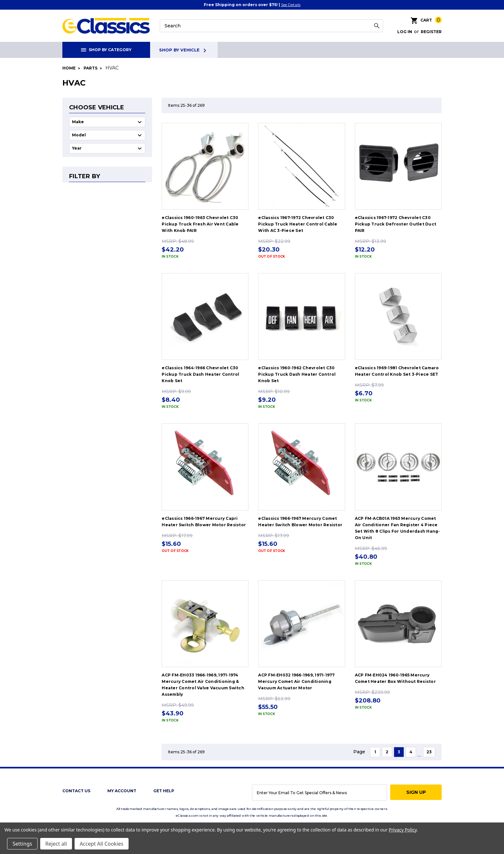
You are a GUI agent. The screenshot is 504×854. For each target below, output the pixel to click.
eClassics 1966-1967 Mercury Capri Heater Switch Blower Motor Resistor (204, 522)
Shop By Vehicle (184, 51)
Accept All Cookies (102, 844)
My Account (122, 791)
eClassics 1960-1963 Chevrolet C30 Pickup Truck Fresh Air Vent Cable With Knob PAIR (200, 224)
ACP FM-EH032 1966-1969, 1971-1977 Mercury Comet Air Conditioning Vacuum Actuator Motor (296, 681)
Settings (22, 844)
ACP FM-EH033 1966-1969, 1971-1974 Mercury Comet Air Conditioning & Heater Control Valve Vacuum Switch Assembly (203, 685)
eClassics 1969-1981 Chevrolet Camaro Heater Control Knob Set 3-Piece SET (397, 371)
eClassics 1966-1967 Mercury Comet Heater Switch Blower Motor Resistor (300, 522)
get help (164, 791)
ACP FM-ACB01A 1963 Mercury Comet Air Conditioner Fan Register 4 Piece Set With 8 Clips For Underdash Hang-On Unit (397, 528)
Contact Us (76, 791)
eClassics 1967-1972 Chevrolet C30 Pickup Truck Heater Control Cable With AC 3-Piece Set (298, 224)
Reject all (56, 844)
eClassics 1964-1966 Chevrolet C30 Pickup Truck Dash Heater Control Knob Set (200, 374)
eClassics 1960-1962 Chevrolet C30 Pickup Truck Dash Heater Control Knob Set (297, 374)
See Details (291, 5)
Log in (405, 32)
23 (429, 752)
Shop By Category (106, 50)
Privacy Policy (403, 830)
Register (431, 32)
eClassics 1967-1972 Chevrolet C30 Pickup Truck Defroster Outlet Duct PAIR (396, 224)
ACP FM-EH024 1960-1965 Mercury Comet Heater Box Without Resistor (395, 678)
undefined (107, 122)
